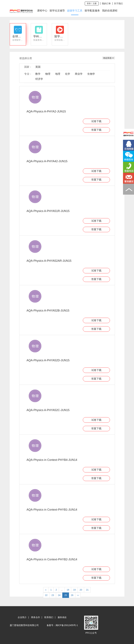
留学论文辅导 (57, 11)
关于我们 (118, 3)
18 (68, 590)
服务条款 (62, 617)
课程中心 (42, 11)
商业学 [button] (79, 74)
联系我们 (49, 617)
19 (74, 590)
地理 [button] (58, 74)
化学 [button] (68, 74)
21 (87, 590)
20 (81, 590)
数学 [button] (38, 74)
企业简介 (22, 617)
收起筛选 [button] (109, 58)
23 (53, 595)
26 (72, 595)
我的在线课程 (110, 11)
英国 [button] (38, 67)
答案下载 (96, 130)
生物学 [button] (91, 74)
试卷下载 (96, 121)
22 (46, 595)
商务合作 (36, 617)
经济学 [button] (39, 79)
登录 (89, 3)
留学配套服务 (92, 11)
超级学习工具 (75, 11)
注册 (95, 3)
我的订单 (106, 3)
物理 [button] (48, 74)
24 (59, 595)
